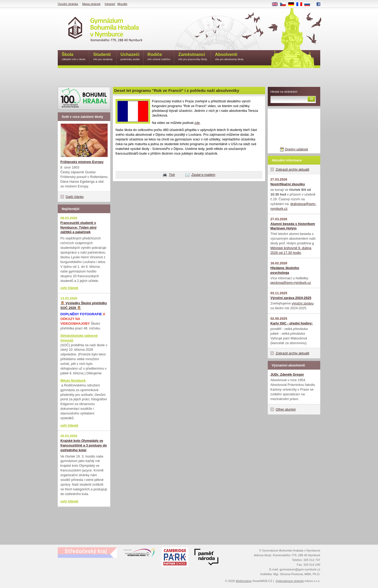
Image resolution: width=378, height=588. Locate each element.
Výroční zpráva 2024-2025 (291, 298)
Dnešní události (296, 149)
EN (277, 4)
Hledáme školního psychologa (285, 270)
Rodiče (159, 57)
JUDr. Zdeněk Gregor (287, 374)
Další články (75, 197)
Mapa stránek (91, 4)
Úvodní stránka (68, 4)
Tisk (172, 175)
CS (285, 4)
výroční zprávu (303, 303)
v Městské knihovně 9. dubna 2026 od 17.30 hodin (292, 248)
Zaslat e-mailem (203, 175)
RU (309, 4)
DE (293, 4)
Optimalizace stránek (290, 581)
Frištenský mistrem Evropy (82, 162)
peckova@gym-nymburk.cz (291, 283)
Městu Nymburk (73, 380)
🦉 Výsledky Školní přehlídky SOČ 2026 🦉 (84, 305)
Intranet (110, 4)
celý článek (69, 288)
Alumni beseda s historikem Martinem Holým (293, 226)
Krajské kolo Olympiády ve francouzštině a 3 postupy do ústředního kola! (84, 445)
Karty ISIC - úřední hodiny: (292, 323)
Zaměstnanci (193, 57)
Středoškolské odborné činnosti (79, 338)
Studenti (103, 57)
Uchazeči (130, 57)
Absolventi (229, 57)
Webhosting (244, 581)
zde (197, 123)
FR (301, 4)
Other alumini (286, 409)
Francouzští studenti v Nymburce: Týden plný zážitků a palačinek (78, 227)
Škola (73, 57)
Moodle (122, 4)
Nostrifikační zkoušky (288, 184)
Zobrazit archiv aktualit (292, 169)
